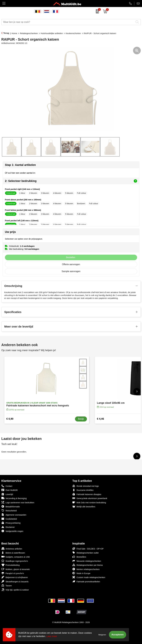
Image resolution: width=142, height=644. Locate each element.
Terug (6, 33)
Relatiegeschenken (29, 33)
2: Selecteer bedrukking (71, 181)
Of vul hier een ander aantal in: (20, 173)
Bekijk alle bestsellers (84, 506)
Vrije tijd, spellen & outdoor (15, 590)
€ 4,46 (101, 419)
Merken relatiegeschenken (86, 569)
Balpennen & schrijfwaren (15, 577)
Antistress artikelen (12, 549)
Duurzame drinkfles (83, 490)
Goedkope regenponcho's (15, 561)
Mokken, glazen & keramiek (16, 569)
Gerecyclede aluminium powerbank (90, 498)
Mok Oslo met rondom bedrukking (89, 502)
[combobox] (68, 22)
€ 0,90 (10, 419)
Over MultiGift (10, 490)
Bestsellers (79, 557)
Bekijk (81, 419)
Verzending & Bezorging (14, 498)
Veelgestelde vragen (12, 531)
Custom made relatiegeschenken (89, 577)
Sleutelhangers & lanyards (15, 581)
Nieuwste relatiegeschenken (87, 561)
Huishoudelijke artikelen (52, 33)
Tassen (7, 585)
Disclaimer (8, 527)
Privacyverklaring (11, 523)
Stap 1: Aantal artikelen (20, 165)
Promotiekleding (11, 565)
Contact (7, 486)
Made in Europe (81, 573)
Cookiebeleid (9, 519)
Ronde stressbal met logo (86, 486)
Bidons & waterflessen (13, 553)
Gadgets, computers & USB (16, 557)
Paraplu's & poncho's (13, 573)
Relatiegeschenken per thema (87, 565)
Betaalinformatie (11, 506)
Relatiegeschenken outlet (85, 553)
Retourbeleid (9, 510)
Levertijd (7, 494)
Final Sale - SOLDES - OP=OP (88, 549)
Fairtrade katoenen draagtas (87, 494)
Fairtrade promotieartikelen (86, 581)
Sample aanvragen (71, 271)
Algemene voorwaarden (14, 515)
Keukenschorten (73, 33)
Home (14, 33)
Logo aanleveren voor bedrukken (18, 502)
